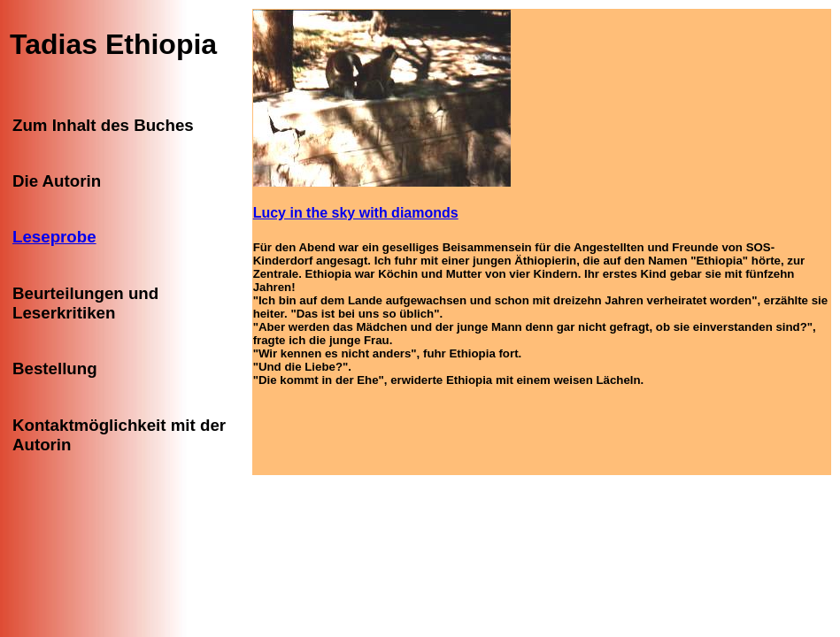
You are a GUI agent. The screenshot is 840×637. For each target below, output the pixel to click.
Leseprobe (54, 237)
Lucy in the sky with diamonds (356, 213)
